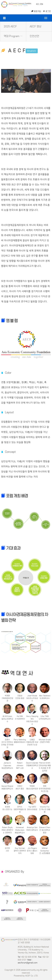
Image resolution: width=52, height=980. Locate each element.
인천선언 (34, 36)
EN (42, 4)
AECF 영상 (35, 27)
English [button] (32, 51)
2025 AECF (10, 27)
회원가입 (36, 11)
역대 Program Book (15, 36)
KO (38, 4)
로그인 (47, 11)
